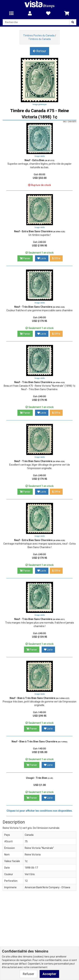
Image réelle (40, 156)
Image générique (39, 104)
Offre (56, 258)
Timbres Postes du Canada (39, 35)
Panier (25, 258)
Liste (42, 258)
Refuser (28, 974)
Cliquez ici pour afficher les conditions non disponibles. (40, 811)
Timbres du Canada (39, 39)
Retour (39, 51)
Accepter (49, 974)
